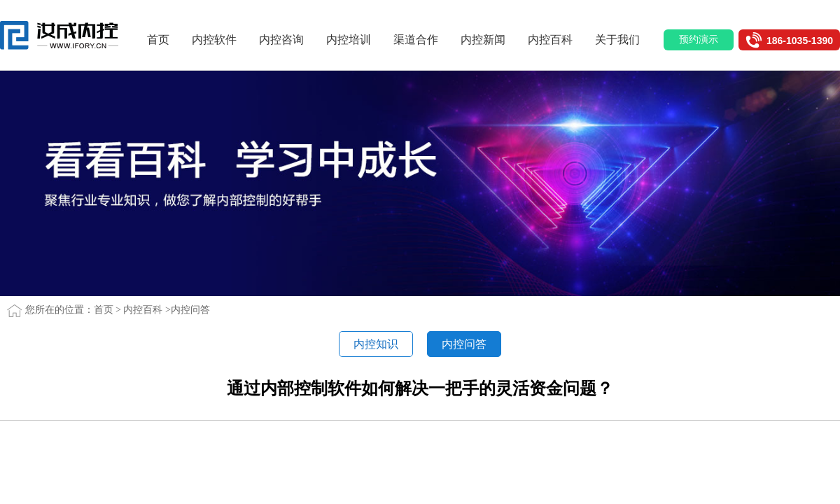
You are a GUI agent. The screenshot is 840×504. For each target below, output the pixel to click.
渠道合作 (421, 39)
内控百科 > (147, 310)
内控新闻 (488, 39)
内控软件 (219, 39)
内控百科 (555, 39)
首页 (163, 39)
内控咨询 (286, 39)
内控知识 (376, 344)
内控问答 (190, 310)
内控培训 (353, 39)
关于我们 (622, 39)
